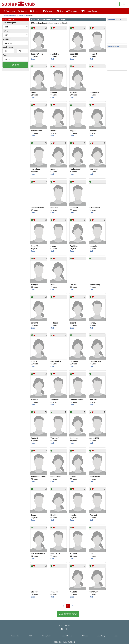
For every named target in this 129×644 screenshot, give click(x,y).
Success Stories (89, 11)
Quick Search (8, 19)
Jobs (116, 636)
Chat (60, 11)
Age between (8, 47)
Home (6, 16)
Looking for (7, 39)
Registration (9, 11)
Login (123, 4)
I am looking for (9, 23)
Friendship (13, 16)
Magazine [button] (72, 11)
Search (22, 11)
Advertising (101, 636)
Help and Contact (67, 636)
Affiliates (85, 636)
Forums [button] (49, 11)
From (5, 55)
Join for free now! (68, 614)
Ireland (20, 16)
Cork (26, 16)
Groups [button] (35, 11)
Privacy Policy (46, 636)
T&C (31, 636)
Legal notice (15, 636)
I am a (5, 31)
